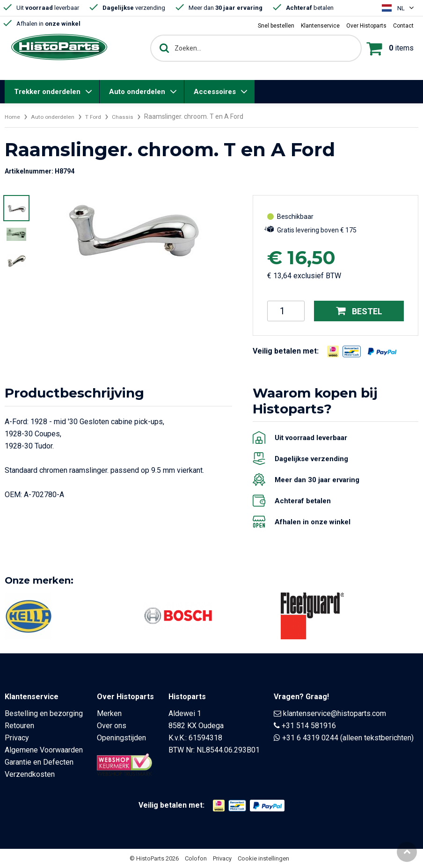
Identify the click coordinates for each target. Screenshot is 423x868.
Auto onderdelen (137, 92)
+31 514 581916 (309, 726)
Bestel (359, 311)
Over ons (112, 726)
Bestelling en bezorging (44, 713)
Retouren (19, 726)
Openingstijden (121, 738)
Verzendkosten (30, 774)
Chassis (135, 116)
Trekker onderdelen (47, 92)
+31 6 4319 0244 (310, 738)
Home (14, 116)
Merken (109, 713)
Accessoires (215, 92)
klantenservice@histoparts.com (335, 713)
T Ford (103, 116)
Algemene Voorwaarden (44, 750)
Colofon (196, 858)
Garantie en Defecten (39, 762)
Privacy (17, 738)
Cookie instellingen (263, 858)
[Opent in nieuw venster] (333, 351)
